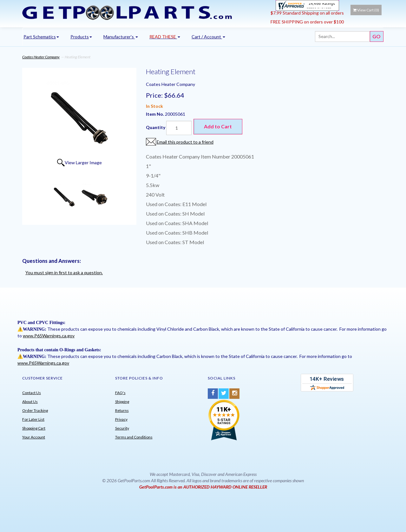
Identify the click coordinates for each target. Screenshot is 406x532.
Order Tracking (35, 410)
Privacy (121, 419)
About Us (30, 402)
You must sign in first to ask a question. (64, 272)
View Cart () (366, 10)
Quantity (156, 127)
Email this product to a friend (185, 142)
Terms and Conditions (134, 437)
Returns (122, 410)
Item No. (155, 114)
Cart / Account (208, 37)
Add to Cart (218, 126)
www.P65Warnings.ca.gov (49, 336)
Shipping (122, 402)
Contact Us (32, 393)
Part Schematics (41, 37)
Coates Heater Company (41, 57)
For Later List (33, 419)
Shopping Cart (34, 428)
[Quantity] (179, 128)
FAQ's (120, 393)
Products (81, 37)
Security (122, 428)
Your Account (34, 437)
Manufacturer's (121, 37)
